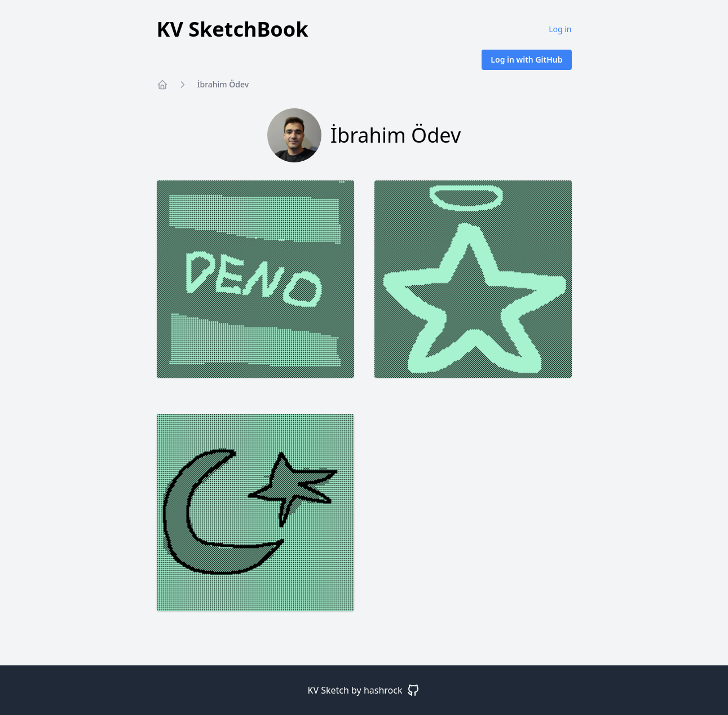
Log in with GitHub (526, 59)
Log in (560, 29)
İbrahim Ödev (223, 84)
